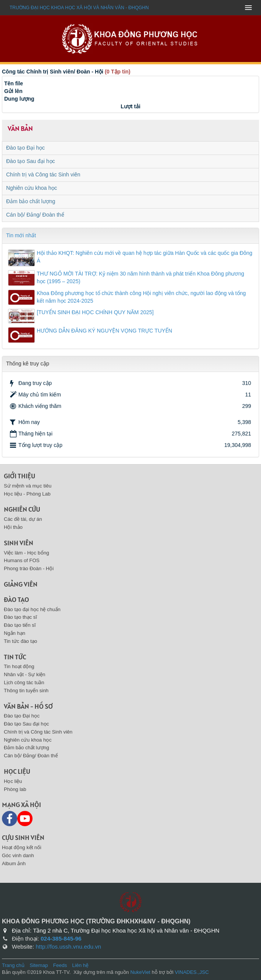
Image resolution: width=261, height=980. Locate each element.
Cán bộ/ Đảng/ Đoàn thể (35, 215)
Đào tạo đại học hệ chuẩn (32, 609)
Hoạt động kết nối (22, 847)
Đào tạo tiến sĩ (20, 625)
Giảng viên (21, 584)
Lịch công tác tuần (24, 682)
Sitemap (39, 965)
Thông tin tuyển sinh (26, 691)
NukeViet (140, 972)
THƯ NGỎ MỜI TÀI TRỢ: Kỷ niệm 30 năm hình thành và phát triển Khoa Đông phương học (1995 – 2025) (140, 277)
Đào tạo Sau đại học (31, 161)
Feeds (60, 965)
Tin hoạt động (19, 666)
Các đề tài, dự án (23, 519)
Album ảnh (14, 863)
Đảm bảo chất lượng (31, 201)
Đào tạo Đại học (25, 148)
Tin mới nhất (21, 235)
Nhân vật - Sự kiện (24, 674)
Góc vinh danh (18, 855)
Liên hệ (80, 965)
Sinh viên (19, 543)
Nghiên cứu (22, 509)
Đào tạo (16, 599)
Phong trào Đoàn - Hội (29, 568)
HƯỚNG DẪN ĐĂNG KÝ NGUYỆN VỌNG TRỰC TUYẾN (104, 331)
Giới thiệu (20, 476)
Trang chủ (13, 965)
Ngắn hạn (15, 633)
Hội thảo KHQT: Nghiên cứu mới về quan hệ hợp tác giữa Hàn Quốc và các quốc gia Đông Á (144, 257)
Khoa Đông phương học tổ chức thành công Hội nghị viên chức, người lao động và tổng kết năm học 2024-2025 (141, 297)
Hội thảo (13, 527)
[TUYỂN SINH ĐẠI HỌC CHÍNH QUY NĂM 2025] (95, 312)
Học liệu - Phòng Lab (27, 494)
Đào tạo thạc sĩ (20, 617)
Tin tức (15, 657)
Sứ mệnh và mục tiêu (28, 486)
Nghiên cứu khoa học (32, 188)
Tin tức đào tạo (20, 641)
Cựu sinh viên (23, 837)
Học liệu (17, 771)
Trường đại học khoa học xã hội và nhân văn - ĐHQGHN (79, 8)
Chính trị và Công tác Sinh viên (43, 174)
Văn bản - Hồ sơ (28, 706)
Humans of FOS (22, 560)
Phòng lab (15, 789)
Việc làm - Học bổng (26, 553)
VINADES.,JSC (192, 972)
